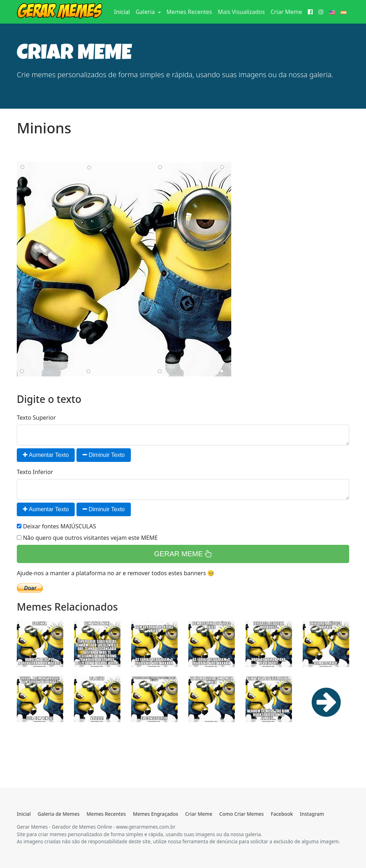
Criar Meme (286, 12)
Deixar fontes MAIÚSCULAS (56, 526)
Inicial (123, 11)
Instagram (312, 814)
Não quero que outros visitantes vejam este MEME (87, 538)
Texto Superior (36, 418)
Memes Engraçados (156, 814)
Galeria (146, 12)
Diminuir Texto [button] (104, 455)
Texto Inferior (35, 472)
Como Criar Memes (242, 814)
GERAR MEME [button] (183, 554)
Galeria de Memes (58, 814)
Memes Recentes (189, 12)
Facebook (282, 814)
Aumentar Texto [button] (46, 455)
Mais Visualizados (241, 12)
